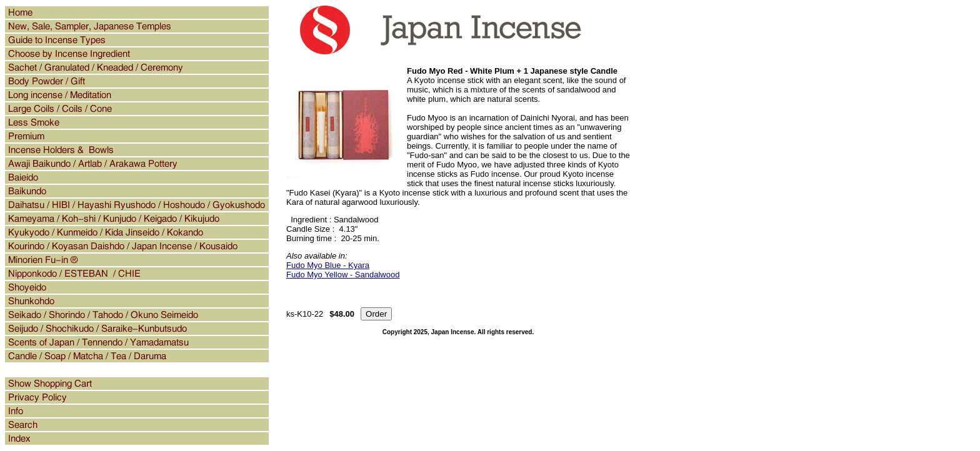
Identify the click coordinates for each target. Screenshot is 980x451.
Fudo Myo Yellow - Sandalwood (343, 275)
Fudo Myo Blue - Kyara (328, 265)
